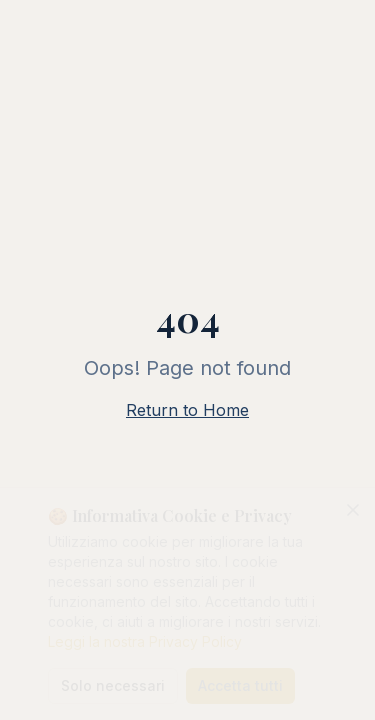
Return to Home (187, 410)
